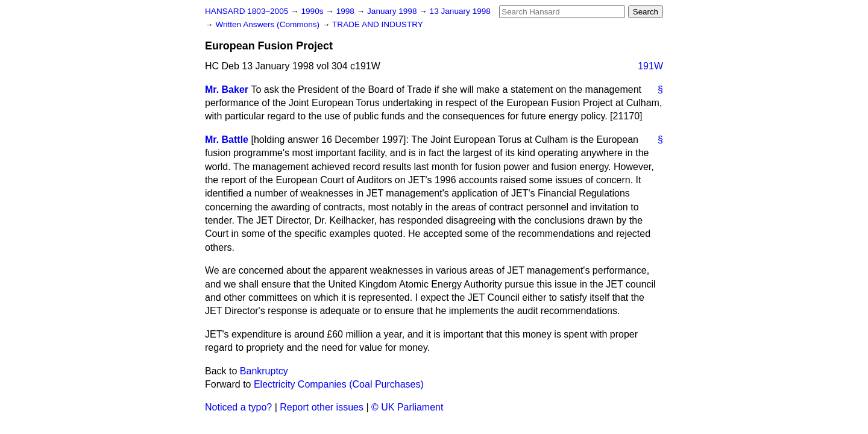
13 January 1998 (460, 11)
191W (650, 66)
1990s (313, 11)
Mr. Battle (227, 140)
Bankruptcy (264, 371)
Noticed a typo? (238, 407)
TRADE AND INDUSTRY (378, 24)
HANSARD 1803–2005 (247, 11)
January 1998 (393, 11)
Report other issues (322, 407)
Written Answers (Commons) (269, 24)
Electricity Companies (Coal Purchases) (339, 384)
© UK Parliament (407, 407)
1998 (347, 11)
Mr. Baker (227, 90)
